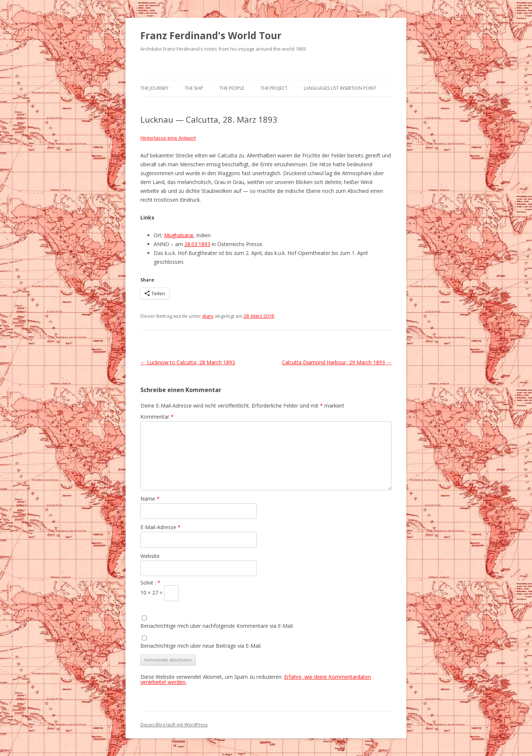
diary (208, 316)
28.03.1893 (197, 244)
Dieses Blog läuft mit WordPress (174, 725)
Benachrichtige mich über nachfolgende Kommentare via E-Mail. (217, 626)
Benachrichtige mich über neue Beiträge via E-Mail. (201, 646)
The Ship (194, 88)
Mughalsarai (179, 235)
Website (150, 556)
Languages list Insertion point (340, 88)
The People (232, 88)
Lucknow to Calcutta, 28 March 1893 (188, 362)
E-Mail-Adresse (161, 527)
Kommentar (157, 417)
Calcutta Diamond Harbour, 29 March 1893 (337, 362)
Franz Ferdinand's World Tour (211, 35)
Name (150, 499)
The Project (274, 88)
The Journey (154, 88)
